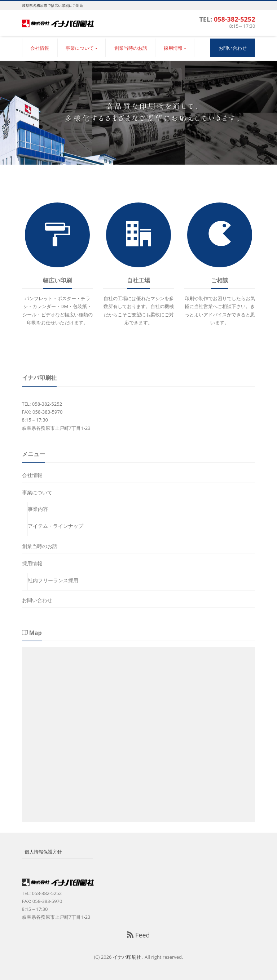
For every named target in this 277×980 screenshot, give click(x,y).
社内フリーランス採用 (53, 580)
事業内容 (38, 509)
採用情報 (173, 48)
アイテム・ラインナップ (56, 526)
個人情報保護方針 (43, 852)
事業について (80, 48)
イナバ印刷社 (127, 957)
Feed (138, 935)
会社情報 (40, 48)
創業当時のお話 (131, 48)
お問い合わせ (233, 48)
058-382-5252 (235, 19)
